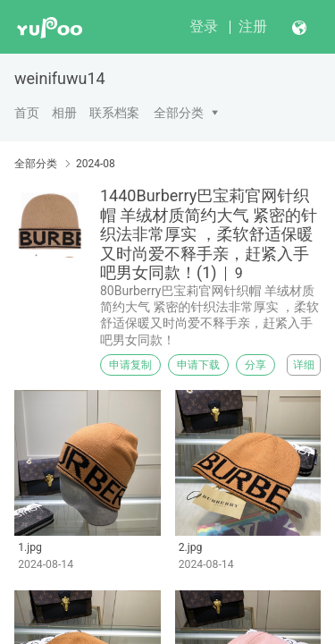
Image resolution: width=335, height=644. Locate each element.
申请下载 (198, 365)
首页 (27, 113)
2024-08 (96, 164)
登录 (204, 26)
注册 (253, 26)
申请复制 (130, 365)
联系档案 (114, 113)
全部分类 (179, 113)
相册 (64, 113)
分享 (255, 365)
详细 (304, 365)
